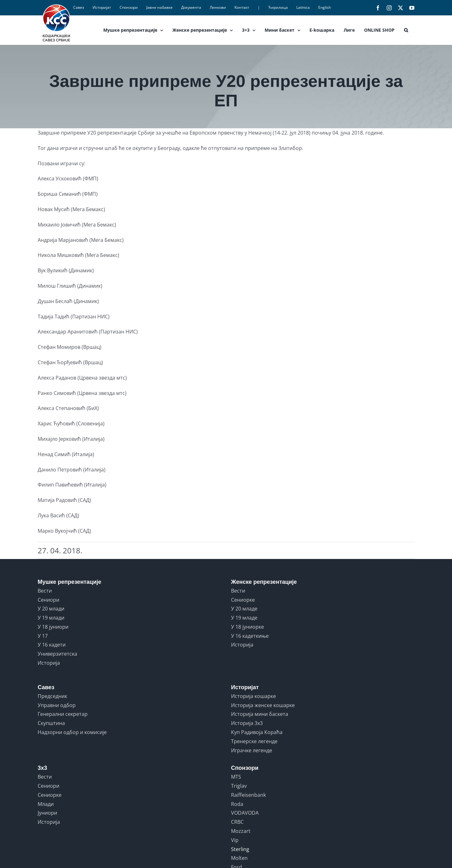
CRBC (237, 822)
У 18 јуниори (53, 627)
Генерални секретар (63, 714)
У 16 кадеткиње (250, 636)
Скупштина (51, 723)
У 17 (43, 636)
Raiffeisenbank (248, 795)
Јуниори (47, 813)
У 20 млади (51, 609)
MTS (236, 777)
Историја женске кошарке (263, 705)
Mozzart (241, 831)
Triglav (239, 786)
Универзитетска (57, 654)
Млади (46, 804)
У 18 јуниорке (248, 627)
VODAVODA (245, 813)
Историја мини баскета (260, 714)
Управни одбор (57, 705)
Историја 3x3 (247, 723)
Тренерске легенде (254, 741)
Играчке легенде (252, 750)
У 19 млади (51, 618)
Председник (52, 696)
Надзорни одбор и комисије (72, 732)
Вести (45, 591)
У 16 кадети (52, 645)
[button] (406, 30)
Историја (49, 663)
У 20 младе (244, 609)
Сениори (48, 600)
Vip (235, 840)
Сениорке (243, 600)
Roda (237, 804)
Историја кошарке (253, 696)
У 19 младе (244, 618)
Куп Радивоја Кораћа (257, 732)
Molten (239, 858)
